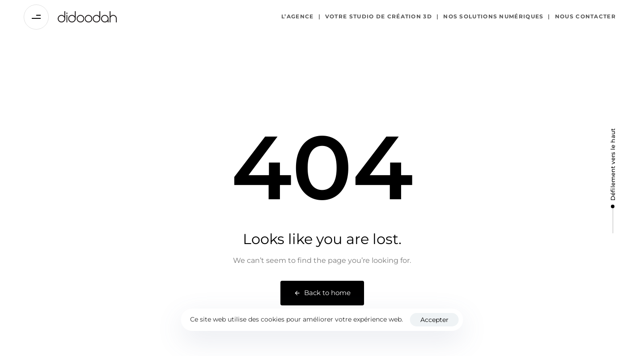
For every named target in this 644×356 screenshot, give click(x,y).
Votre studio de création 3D (375, 17)
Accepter (434, 320)
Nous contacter (582, 17)
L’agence (297, 16)
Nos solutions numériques (490, 17)
